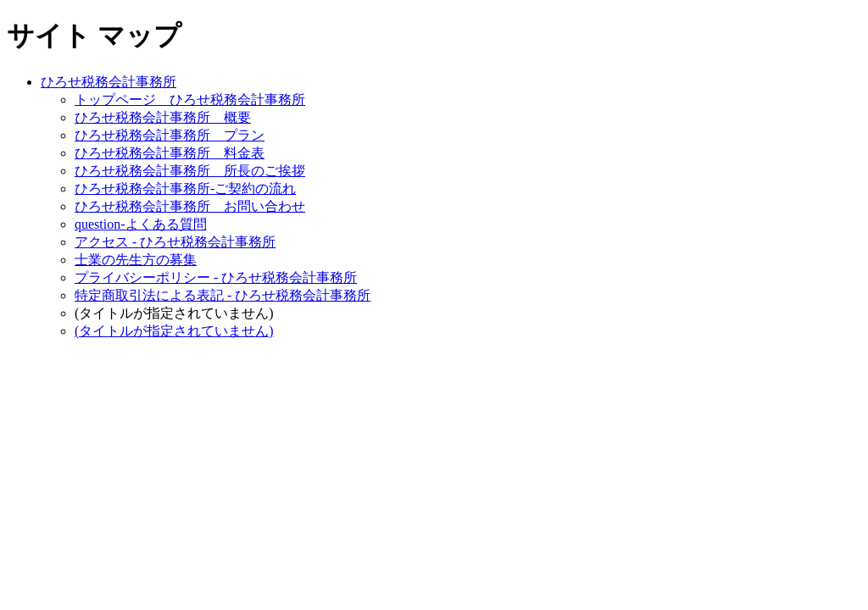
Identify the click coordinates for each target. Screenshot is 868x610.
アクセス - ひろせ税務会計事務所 (175, 242)
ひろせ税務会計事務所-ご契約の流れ (185, 189)
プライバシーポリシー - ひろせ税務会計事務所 (216, 277)
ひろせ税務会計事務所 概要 (163, 117)
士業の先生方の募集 (136, 260)
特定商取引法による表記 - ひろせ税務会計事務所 (223, 295)
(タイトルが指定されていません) (174, 331)
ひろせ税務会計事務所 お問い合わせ (190, 206)
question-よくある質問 (141, 224)
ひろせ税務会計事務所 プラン (170, 135)
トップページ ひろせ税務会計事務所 (190, 100)
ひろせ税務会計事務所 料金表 (170, 153)
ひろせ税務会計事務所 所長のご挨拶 (190, 171)
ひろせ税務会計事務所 (108, 82)
